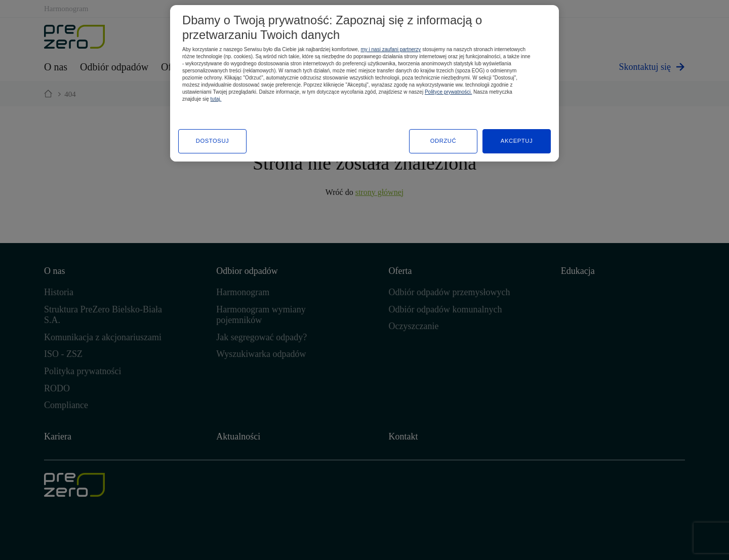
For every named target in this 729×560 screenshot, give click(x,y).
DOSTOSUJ (213, 141)
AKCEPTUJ (517, 141)
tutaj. (216, 99)
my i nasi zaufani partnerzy (391, 49)
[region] (364, 83)
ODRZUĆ (443, 141)
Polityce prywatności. (448, 92)
